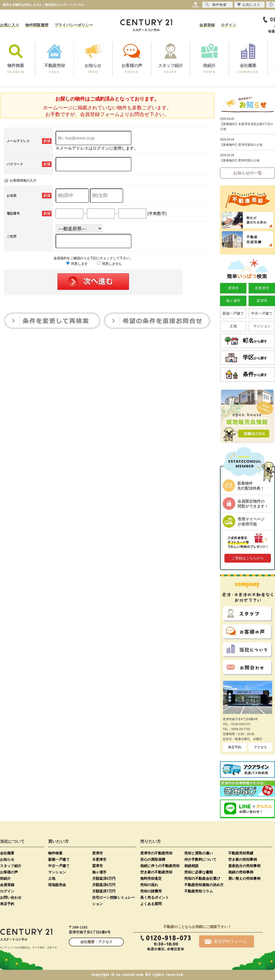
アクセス (260, 747)
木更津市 (262, 288)
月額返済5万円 (104, 878)
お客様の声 (9, 872)
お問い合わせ (11, 897)
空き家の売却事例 (243, 859)
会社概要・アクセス (96, 942)
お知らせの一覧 (248, 173)
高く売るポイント (155, 897)
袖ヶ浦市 (233, 301)
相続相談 (191, 866)
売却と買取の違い (199, 853)
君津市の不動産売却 (156, 853)
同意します (77, 264)
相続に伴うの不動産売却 (160, 866)
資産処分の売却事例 (244, 866)
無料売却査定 (151, 878)
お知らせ (7, 859)
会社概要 (7, 853)
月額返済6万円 (104, 885)
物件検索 (55, 853)
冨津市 (97, 866)
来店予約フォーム (226, 941)
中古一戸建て (262, 313)
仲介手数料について (200, 859)
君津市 (233, 288)
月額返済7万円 (104, 891)
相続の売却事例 (241, 872)
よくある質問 (151, 904)
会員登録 (207, 25)
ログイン (229, 25)
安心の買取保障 (153, 859)
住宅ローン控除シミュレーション (114, 901)
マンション (262, 326)
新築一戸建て (233, 313)
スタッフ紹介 (11, 866)
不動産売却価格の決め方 (204, 885)
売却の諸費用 (151, 891)
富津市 (262, 301)
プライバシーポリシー (74, 25)
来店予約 (235, 747)
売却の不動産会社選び (202, 878)
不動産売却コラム (199, 891)
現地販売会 (57, 885)
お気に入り (10, 25)
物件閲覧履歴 (37, 25)
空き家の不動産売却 (156, 872)
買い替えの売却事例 (244, 878)
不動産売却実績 (241, 853)
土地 (233, 326)
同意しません (109, 264)
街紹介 (5, 878)
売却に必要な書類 (199, 872)
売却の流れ (149, 885)
